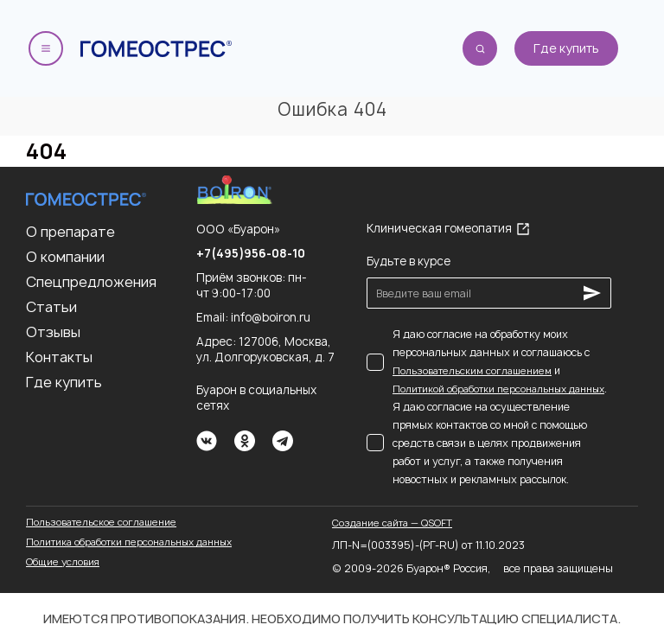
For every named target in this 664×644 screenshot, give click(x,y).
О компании (65, 257)
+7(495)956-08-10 (251, 253)
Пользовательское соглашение (101, 522)
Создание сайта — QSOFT (392, 523)
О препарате (70, 232)
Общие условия (63, 561)
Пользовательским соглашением (472, 370)
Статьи (51, 307)
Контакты (59, 357)
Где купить (566, 48)
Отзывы (53, 332)
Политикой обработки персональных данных (498, 389)
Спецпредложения (91, 282)
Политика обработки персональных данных (129, 542)
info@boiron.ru (271, 317)
